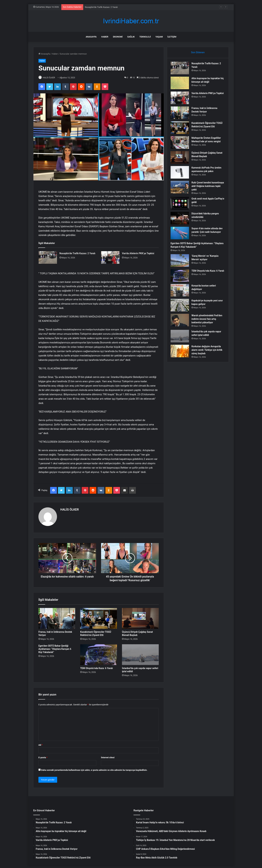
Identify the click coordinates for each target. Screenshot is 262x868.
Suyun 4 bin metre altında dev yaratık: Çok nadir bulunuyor (206, 233)
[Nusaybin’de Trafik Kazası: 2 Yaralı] (48, 258)
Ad (41, 743)
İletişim (172, 37)
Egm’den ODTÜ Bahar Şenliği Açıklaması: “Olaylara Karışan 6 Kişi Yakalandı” (55, 647)
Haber (105, 37)
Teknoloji (145, 37)
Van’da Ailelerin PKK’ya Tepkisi (138, 254)
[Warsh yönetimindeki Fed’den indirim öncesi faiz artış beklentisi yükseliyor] (181, 323)
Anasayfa (91, 37)
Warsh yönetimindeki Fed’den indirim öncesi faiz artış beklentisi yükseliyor (207, 322)
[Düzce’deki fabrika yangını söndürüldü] (181, 220)
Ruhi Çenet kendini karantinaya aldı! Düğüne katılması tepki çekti (206, 188)
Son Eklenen (198, 52)
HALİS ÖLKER (51, 78)
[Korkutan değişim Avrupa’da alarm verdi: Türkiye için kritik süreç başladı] (181, 354)
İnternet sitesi (108, 756)
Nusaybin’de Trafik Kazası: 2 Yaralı (101, 7)
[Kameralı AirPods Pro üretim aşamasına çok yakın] (181, 174)
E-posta (43, 756)
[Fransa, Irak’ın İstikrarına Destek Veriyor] (57, 617)
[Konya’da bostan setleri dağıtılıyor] (181, 293)
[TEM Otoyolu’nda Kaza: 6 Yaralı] (99, 653)
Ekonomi (118, 37)
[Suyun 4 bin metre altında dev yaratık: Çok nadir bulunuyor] (181, 235)
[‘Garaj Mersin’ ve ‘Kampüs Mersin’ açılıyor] (181, 263)
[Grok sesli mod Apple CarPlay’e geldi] (181, 205)
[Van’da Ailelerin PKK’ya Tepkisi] (110, 258)
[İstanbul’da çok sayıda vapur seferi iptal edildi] (140, 653)
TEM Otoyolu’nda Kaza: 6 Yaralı (96, 667)
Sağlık (131, 37)
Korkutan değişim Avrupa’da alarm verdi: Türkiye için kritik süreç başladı (208, 353)
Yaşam (159, 37)
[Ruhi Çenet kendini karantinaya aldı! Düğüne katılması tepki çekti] (181, 189)
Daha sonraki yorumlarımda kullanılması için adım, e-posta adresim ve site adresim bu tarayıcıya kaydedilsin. (94, 769)
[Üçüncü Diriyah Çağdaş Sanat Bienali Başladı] (140, 617)
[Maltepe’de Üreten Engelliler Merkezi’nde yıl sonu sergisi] (181, 144)
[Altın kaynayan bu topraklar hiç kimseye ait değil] (181, 84)
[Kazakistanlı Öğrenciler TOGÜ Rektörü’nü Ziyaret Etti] (99, 617)
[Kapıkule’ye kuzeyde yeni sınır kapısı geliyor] (181, 308)
